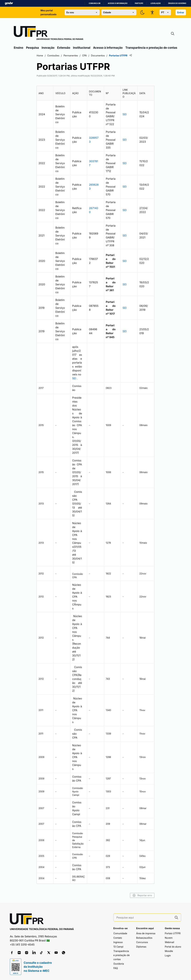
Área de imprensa (146, 933)
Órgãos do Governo (177, 3)
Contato (118, 938)
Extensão (64, 48)
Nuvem (169, 938)
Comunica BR (95, 3)
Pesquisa (32, 48)
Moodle (169, 951)
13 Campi (118, 947)
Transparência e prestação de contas (151, 48)
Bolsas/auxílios (144, 938)
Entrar (181, 12)
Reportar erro (142, 895)
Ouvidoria (119, 964)
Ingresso (118, 942)
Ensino (19, 48)
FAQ (116, 968)
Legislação (156, 3)
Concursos (142, 942)
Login (168, 955)
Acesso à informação (118, 3)
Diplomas (141, 947)
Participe (139, 3)
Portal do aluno (173, 947)
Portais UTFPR (173, 933)
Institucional (82, 48)
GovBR (9, 3)
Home (40, 56)
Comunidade (120, 933)
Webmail (169, 942)
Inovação (48, 48)
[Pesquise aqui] (144, 918)
